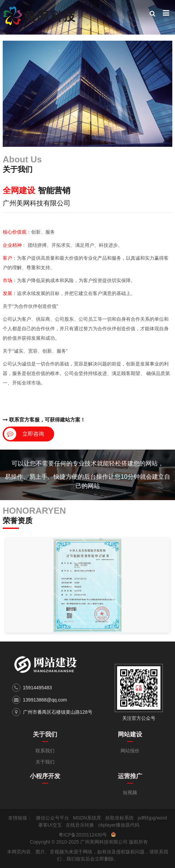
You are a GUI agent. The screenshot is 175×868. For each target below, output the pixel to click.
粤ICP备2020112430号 (83, 835)
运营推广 (130, 776)
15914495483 (38, 688)
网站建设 (130, 734)
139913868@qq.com (45, 700)
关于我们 (45, 734)
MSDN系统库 (87, 818)
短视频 (130, 792)
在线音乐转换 (80, 825)
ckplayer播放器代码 (119, 825)
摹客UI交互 (50, 825)
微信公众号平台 (52, 818)
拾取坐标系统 (119, 818)
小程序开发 (45, 776)
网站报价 (130, 751)
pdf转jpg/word (152, 818)
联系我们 (45, 751)
